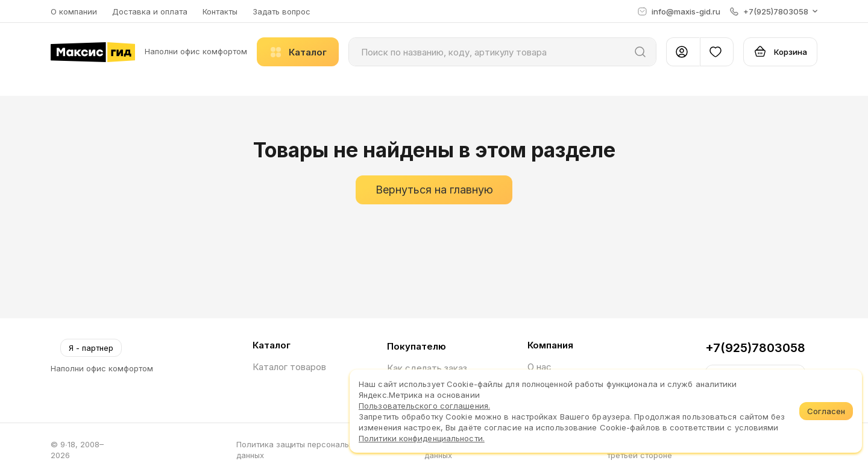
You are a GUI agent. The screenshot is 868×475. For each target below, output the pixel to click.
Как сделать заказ (427, 368)
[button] (774, 11)
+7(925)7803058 (755, 348)
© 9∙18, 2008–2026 (77, 450)
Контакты (220, 11)
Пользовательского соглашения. (424, 406)
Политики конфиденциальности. (422, 438)
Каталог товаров (289, 367)
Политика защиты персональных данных (300, 450)
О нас (539, 367)
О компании (74, 11)
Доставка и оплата (150, 11)
